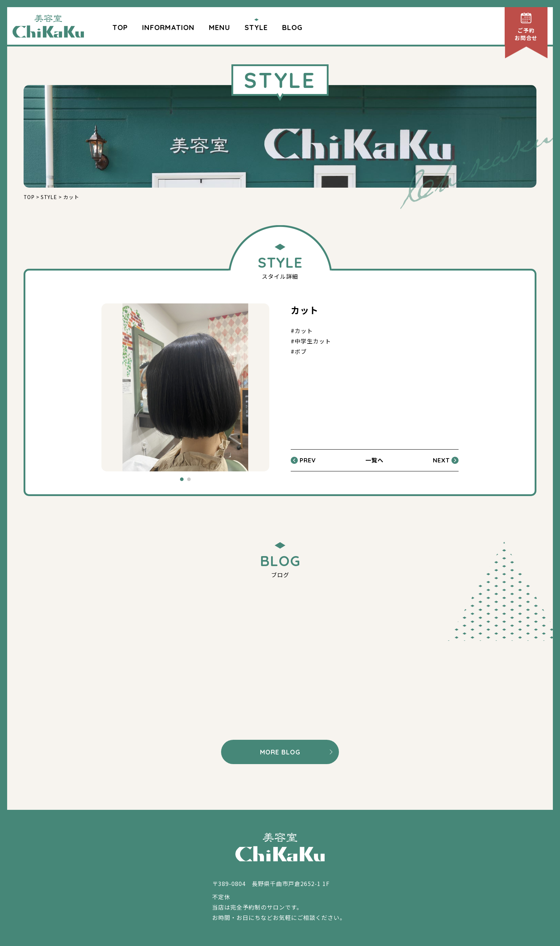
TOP (120, 27)
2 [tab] (189, 479)
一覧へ (374, 460)
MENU (220, 27)
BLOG (292, 27)
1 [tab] (182, 479)
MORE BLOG (280, 752)
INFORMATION (168, 27)
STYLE (256, 27)
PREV (308, 460)
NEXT (441, 460)
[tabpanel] (185, 387)
